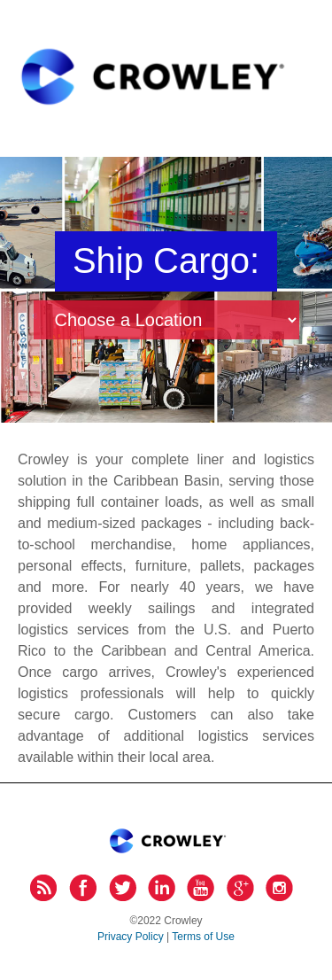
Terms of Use (203, 937)
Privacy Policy (131, 937)
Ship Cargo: (166, 261)
